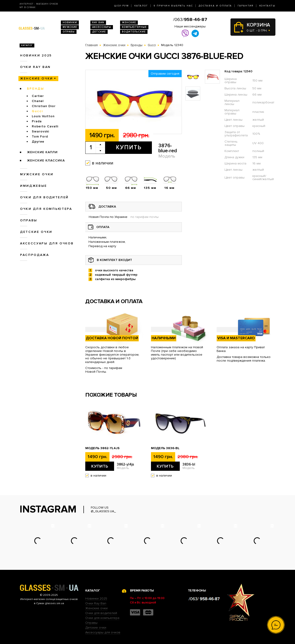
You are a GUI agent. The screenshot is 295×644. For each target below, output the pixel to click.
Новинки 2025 (36, 55)
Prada (37, 121)
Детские (99, 32)
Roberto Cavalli (45, 126)
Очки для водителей (44, 197)
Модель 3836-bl (165, 448)
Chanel (38, 101)
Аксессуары (102, 27)
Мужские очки (37, 174)
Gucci (37, 111)
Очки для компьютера (46, 209)
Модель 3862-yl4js (102, 448)
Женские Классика (46, 160)
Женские (129, 22)
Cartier (38, 96)
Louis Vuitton (43, 116)
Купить (129, 147)
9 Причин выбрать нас (173, 6)
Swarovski (40, 131)
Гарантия (246, 6)
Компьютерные (134, 27)
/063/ (190, 20)
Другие (38, 142)
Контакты (267, 6)
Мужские (70, 27)
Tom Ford (40, 136)
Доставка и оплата (215, 6)
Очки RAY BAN (35, 67)
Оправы (69, 32)
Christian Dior (44, 106)
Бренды (36, 89)
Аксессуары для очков (47, 243)
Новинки (70, 22)
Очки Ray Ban (96, 603)
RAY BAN (98, 22)
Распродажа (35, 255)
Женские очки (37, 78)
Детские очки (36, 232)
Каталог (141, 6)
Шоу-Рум (121, 6)
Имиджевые (34, 186)
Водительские (134, 32)
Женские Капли (42, 152)
